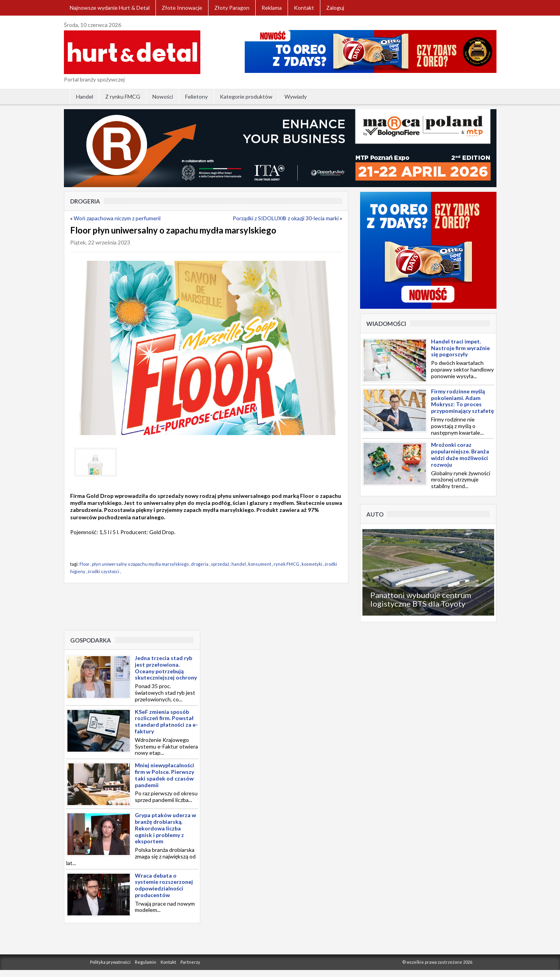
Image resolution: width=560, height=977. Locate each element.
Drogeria (85, 201)
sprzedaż (220, 564)
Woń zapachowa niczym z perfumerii (117, 218)
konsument (260, 564)
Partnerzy (190, 962)
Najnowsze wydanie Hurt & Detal (110, 8)
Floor (85, 564)
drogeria (200, 564)
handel (239, 564)
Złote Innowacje (182, 8)
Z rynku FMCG (123, 96)
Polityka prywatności (110, 962)
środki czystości (103, 571)
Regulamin (146, 962)
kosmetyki (312, 564)
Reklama (272, 8)
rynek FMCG (286, 564)
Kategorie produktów (246, 96)
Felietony (196, 96)
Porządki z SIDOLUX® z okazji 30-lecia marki (286, 218)
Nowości (163, 96)
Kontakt (304, 8)
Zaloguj (335, 8)
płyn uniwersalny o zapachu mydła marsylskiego (140, 564)
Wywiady (296, 96)
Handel (85, 96)
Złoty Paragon (232, 8)
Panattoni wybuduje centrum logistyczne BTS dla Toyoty (421, 599)
